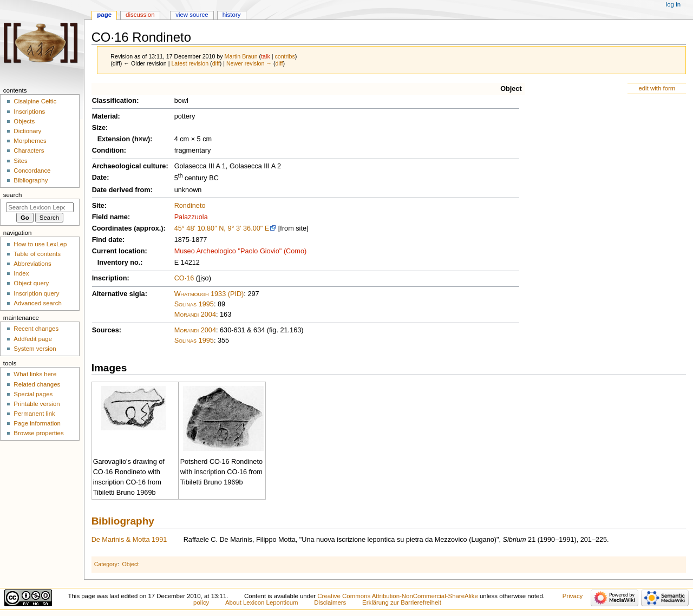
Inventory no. (119, 263)
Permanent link (34, 414)
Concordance (32, 171)
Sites (20, 161)
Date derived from (121, 190)
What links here (35, 374)
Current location (119, 251)
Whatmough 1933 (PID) (209, 294)
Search (13, 195)
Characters (29, 150)
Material (105, 116)
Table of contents (37, 254)
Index (21, 273)
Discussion (140, 15)
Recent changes (36, 329)
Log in (673, 4)
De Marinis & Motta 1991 (129, 540)
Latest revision (190, 63)
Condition (108, 150)
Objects (24, 121)
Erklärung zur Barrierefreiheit (402, 602)
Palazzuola (191, 217)
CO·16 (184, 278)
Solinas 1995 (194, 304)
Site (98, 206)
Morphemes (30, 141)
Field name (110, 217)
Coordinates (112, 228)
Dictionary (27, 131)
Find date (107, 240)
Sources (106, 330)
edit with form (657, 88)
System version (35, 349)
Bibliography (123, 521)
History (232, 15)
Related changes (37, 384)
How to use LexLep (40, 244)
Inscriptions (29, 112)
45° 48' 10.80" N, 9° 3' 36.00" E (222, 228)
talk (266, 56)
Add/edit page (33, 339)
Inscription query (36, 293)
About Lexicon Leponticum (262, 602)
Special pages (33, 394)
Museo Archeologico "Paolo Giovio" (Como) (241, 251)
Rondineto (190, 206)
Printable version (37, 404)
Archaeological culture (129, 166)
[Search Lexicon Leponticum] (40, 207)
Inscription (110, 278)
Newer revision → (249, 63)
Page (104, 15)
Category (106, 564)
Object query (31, 283)
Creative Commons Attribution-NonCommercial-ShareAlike (397, 596)
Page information (37, 423)
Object (511, 89)
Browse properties (38, 433)
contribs (285, 56)
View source (192, 15)
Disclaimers (330, 602)
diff (216, 63)
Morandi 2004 (195, 314)
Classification (115, 101)
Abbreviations (32, 264)
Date (100, 178)
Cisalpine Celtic (35, 101)
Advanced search (38, 303)
